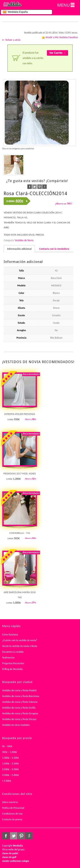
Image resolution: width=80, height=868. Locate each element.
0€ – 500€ (7, 746)
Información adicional (19, 249)
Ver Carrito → (57, 53)
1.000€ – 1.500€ (10, 758)
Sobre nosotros (10, 802)
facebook (30, 187)
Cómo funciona (10, 635)
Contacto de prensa (12, 819)
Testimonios (8, 658)
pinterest (40, 187)
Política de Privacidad (13, 808)
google (44, 187)
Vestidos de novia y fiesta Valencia (20, 702)
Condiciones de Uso (12, 814)
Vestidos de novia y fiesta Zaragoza (20, 713)
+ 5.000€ (7, 781)
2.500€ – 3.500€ (10, 769)
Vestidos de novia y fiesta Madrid (19, 690)
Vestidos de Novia (24, 240)
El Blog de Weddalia (12, 669)
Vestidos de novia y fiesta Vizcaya (19, 719)
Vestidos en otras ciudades (16, 725)
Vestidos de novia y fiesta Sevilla (19, 708)
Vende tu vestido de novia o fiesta (20, 646)
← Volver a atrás (11, 40)
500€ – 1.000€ (9, 752)
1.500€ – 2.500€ (10, 764)
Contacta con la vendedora (54, 249)
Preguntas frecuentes (13, 663)
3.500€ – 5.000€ (10, 775)
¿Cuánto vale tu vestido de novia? (20, 640)
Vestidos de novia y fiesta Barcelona (21, 696)
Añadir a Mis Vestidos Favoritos (62, 37)
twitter (34, 187)
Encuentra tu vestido (13, 652)
